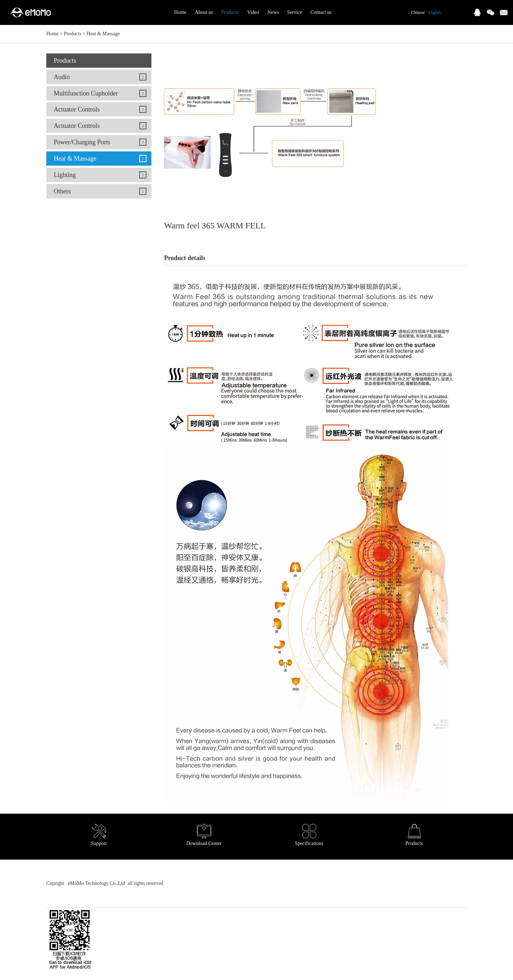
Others (62, 191)
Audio (62, 77)
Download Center (204, 835)
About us (204, 12)
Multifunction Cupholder (86, 93)
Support (99, 835)
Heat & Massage (103, 34)
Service (295, 12)
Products (230, 12)
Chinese (418, 12)
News (273, 12)
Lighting (65, 175)
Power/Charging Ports (82, 142)
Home (180, 12)
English (435, 12)
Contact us (321, 12)
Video (253, 12)
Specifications (309, 835)
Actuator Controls (77, 109)
